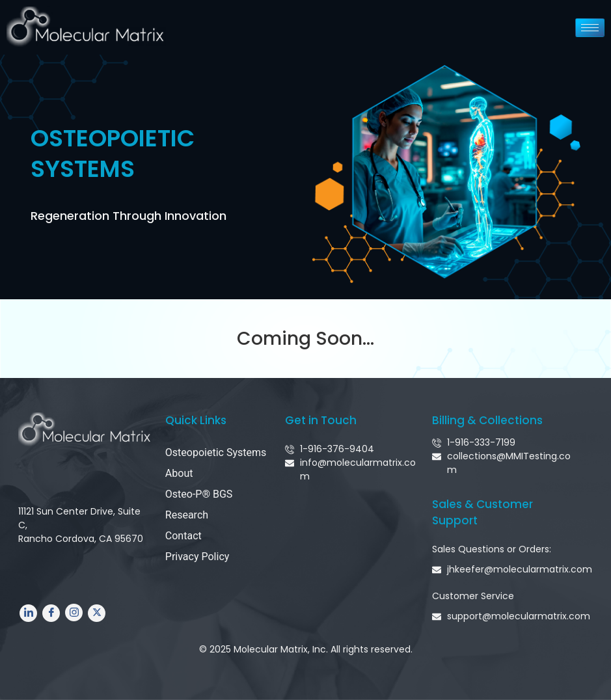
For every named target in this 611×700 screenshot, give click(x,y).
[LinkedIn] (28, 613)
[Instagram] (74, 612)
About (179, 473)
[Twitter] (97, 613)
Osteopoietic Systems (216, 452)
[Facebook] (51, 613)
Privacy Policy (197, 557)
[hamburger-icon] (590, 28)
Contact (183, 536)
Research (187, 515)
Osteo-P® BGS (199, 494)
